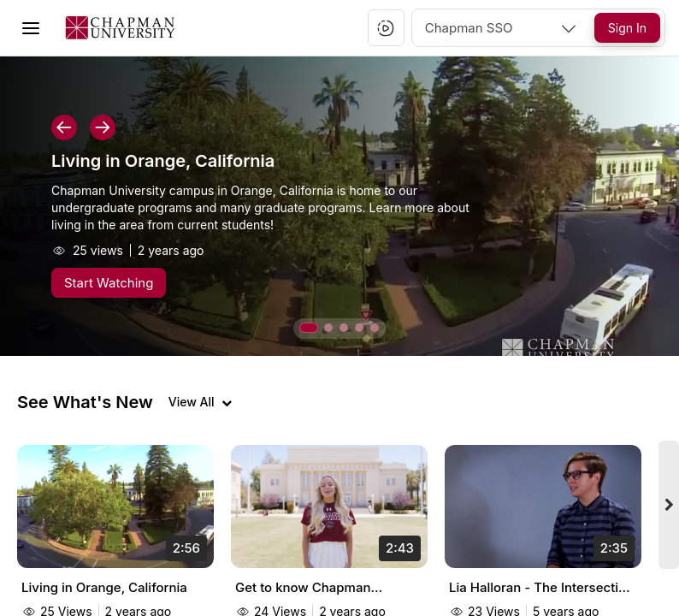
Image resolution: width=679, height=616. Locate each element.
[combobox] (502, 28)
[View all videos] (200, 402)
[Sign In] (627, 28)
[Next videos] (669, 505)
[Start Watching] (109, 283)
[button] (386, 28)
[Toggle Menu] (31, 28)
